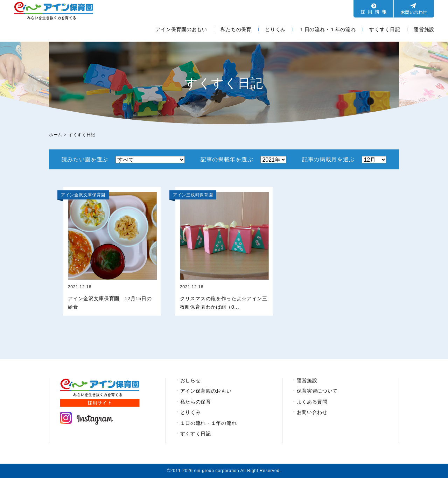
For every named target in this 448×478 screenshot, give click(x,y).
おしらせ (191, 380)
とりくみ (275, 29)
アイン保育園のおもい (181, 29)
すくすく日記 (385, 29)
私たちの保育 (236, 29)
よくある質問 (312, 402)
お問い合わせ (312, 412)
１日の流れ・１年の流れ (328, 29)
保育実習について (317, 391)
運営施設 (424, 29)
